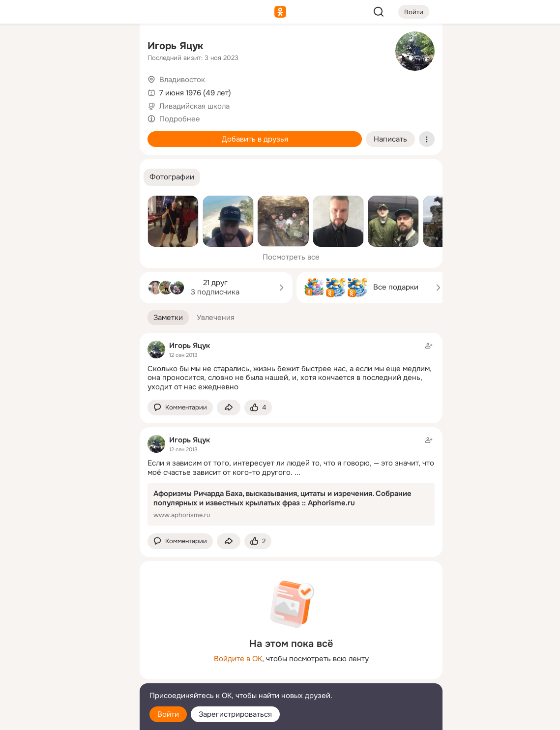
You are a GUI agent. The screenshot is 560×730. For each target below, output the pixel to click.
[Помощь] (24, 177)
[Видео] (110, 90)
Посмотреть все (291, 257)
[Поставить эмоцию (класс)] (258, 408)
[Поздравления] (67, 134)
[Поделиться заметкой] (229, 408)
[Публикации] (24, 90)
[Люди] (67, 90)
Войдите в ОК (238, 659)
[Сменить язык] (67, 675)
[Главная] (24, 47)
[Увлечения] (67, 47)
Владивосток (182, 80)
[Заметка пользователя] (291, 480)
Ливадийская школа (194, 106)
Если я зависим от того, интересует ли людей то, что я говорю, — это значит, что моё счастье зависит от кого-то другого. (291, 468)
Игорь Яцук (175, 46)
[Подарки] (24, 134)
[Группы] (110, 47)
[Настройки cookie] (67, 717)
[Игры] (110, 134)
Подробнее (180, 119)
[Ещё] (67, 654)
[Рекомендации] (67, 177)
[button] (172, 177)
